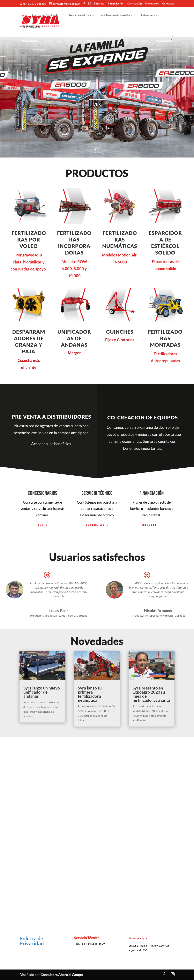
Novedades (152, 4)
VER (97, 104)
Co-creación (134, 4)
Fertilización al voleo (46, 16)
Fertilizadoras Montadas (165, 338)
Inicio (23, 16)
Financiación (116, 4)
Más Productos (30, 28)
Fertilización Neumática (116, 16)
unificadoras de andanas (74, 338)
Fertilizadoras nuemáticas (120, 240)
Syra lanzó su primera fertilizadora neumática (90, 694)
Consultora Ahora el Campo (62, 975)
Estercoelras (150, 16)
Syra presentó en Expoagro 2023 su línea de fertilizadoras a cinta (151, 694)
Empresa (99, 4)
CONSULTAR (95, 525)
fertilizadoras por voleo (29, 240)
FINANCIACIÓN (152, 493)
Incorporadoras (80, 16)
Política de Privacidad (32, 941)
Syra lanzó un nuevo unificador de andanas (42, 692)
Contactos (168, 4)
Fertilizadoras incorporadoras (74, 243)
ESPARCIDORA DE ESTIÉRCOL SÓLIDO (165, 243)
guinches (120, 332)
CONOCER (150, 525)
